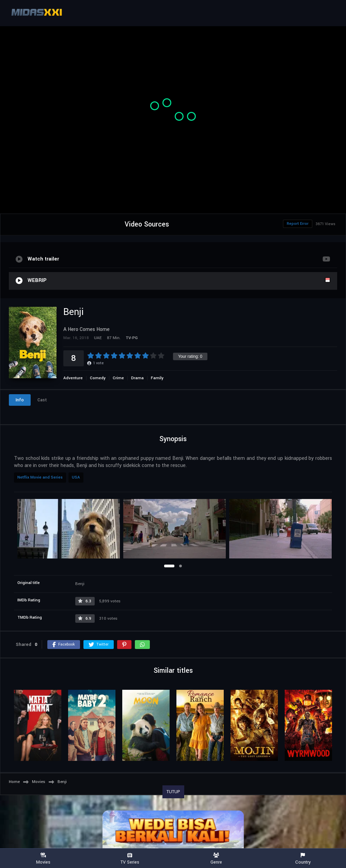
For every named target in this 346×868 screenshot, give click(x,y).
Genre (216, 859)
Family (157, 378)
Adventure (73, 378)
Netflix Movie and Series (40, 477)
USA (76, 477)
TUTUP (173, 792)
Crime (118, 378)
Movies (43, 859)
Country (303, 859)
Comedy (98, 378)
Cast (42, 400)
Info (20, 400)
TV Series (130, 859)
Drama (137, 378)
